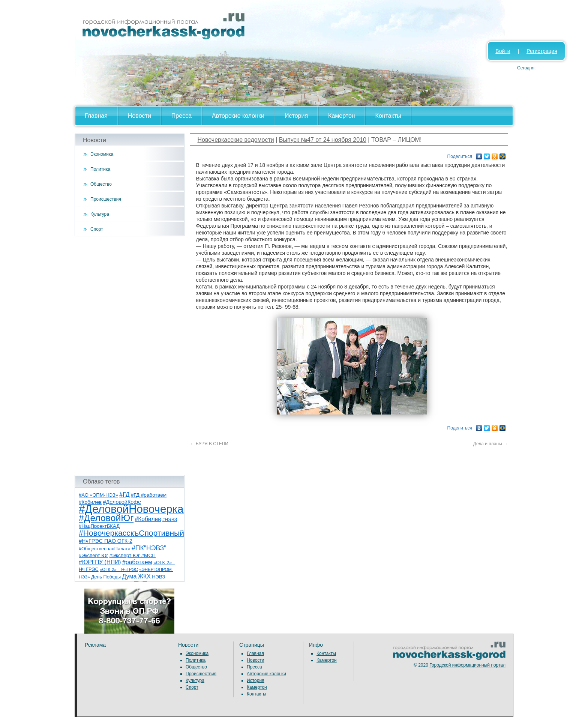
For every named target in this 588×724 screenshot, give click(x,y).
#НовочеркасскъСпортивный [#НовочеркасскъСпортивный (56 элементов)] (131, 533)
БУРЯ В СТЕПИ (209, 444)
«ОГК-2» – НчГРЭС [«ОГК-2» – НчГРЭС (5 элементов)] (119, 569)
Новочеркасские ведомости (236, 140)
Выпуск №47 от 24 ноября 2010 (323, 140)
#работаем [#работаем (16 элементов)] (137, 562)
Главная (96, 116)
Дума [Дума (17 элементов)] (129, 576)
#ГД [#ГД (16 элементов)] (124, 495)
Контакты (388, 116)
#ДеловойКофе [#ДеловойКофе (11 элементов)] (122, 502)
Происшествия (106, 199)
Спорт (97, 229)
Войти (503, 51)
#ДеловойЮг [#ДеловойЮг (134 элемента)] (106, 518)
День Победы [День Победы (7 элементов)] (106, 577)
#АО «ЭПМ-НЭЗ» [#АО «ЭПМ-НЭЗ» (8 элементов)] (98, 495)
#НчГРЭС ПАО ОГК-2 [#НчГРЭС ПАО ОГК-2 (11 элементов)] (106, 541)
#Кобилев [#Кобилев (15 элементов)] (148, 519)
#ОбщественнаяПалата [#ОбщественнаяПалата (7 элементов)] (105, 549)
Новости (139, 116)
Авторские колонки (238, 116)
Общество (101, 184)
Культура (100, 214)
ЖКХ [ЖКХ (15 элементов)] (144, 576)
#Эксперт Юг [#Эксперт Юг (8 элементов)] (93, 555)
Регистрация (542, 51)
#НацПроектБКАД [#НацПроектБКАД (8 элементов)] (99, 526)
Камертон (342, 116)
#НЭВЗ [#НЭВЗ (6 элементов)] (170, 520)
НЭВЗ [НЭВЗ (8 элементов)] (158, 577)
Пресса (181, 116)
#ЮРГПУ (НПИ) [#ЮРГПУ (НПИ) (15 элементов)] (100, 562)
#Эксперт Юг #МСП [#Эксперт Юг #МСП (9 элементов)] (133, 555)
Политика (100, 169)
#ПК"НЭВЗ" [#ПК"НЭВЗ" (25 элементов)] (149, 548)
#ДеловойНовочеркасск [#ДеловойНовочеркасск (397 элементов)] (139, 509)
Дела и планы (490, 444)
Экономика (102, 154)
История (296, 116)
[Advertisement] (130, 356)
